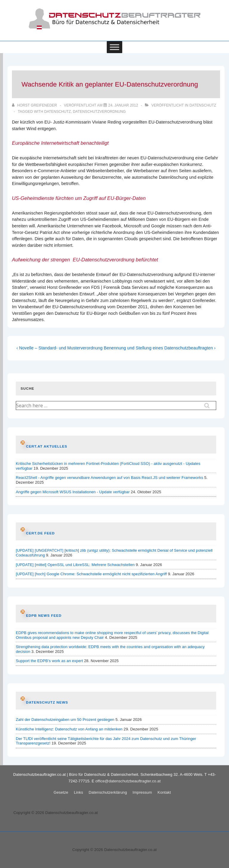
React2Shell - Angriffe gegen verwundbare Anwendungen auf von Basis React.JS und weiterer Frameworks (109, 478)
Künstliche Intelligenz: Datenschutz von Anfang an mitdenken (69, 729)
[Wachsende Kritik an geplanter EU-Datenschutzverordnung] (123, 105)
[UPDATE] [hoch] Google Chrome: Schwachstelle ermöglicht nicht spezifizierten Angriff (91, 574)
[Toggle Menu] (114, 47)
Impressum (142, 792)
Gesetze (61, 792)
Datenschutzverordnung (99, 112)
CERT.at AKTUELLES (47, 446)
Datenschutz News (47, 702)
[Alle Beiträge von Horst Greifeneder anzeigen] (35, 105)
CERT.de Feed (40, 533)
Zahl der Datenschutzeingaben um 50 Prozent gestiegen (65, 720)
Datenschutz (203, 105)
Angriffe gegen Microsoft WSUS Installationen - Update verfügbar (73, 492)
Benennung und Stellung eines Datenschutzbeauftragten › (160, 348)
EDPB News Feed (44, 615)
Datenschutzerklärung (108, 792)
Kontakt (164, 792)
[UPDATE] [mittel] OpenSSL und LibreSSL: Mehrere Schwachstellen (75, 565)
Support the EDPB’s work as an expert (49, 661)
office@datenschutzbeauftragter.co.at (128, 781)
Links (79, 792)
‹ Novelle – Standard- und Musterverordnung (59, 348)
